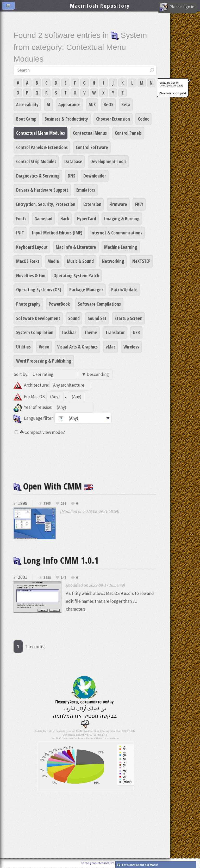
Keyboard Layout (32, 247)
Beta (126, 104)
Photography (28, 304)
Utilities (23, 347)
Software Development (38, 318)
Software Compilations (99, 304)
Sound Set (97, 318)
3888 (47, 578)
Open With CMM (53, 486)
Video (44, 347)
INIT (20, 233)
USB (136, 332)
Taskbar (69, 332)
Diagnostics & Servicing (38, 176)
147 (63, 578)
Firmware (118, 204)
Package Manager (86, 290)
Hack (65, 219)
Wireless (131, 347)
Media (53, 261)
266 (63, 504)
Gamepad (43, 219)
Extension (92, 204)
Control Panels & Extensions (42, 147)
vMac (111, 347)
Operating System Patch (76, 275)
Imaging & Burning (122, 219)
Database (73, 161)
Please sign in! (178, 7)
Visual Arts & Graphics (77, 347)
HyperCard (87, 219)
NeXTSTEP (141, 261)
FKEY (139, 204)
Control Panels (128, 133)
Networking (113, 261)
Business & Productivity (66, 119)
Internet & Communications (116, 233)
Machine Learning (121, 247)
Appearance (69, 104)
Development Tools (108, 161)
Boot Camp (26, 119)
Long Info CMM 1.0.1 (56, 560)
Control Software (92, 147)
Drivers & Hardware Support (42, 190)
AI (48, 104)
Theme (91, 332)
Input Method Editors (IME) (57, 233)
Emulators (86, 190)
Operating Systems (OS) (39, 290)
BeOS (108, 104)
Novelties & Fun (31, 275)
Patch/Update (124, 290)
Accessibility (27, 104)
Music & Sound (80, 261)
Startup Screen (129, 318)
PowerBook (59, 304)
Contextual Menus (90, 133)
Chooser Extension (113, 119)
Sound (74, 318)
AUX (92, 104)
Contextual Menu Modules (40, 133)
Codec (143, 119)
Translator (115, 332)
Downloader (95, 176)
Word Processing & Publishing (44, 361)
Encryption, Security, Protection (46, 204)
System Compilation (35, 332)
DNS (71, 176)
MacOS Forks (28, 261)
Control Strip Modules (36, 161)
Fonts (21, 219)
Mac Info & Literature (76, 247)
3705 (47, 504)
